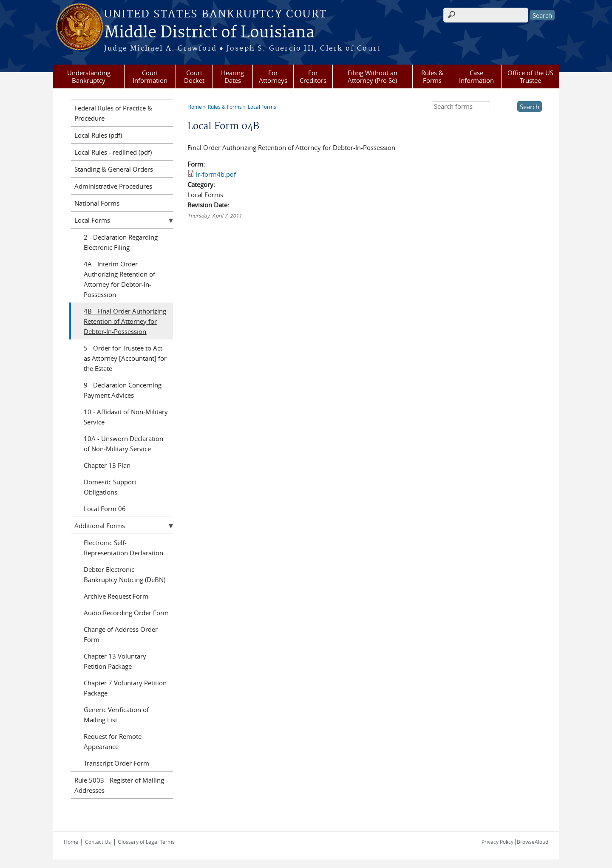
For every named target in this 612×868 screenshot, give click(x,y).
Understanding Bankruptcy (89, 76)
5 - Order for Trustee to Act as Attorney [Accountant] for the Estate (125, 358)
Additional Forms (100, 526)
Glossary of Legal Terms (146, 842)
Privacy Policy (497, 842)
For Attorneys (273, 76)
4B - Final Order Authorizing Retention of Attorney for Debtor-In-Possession (125, 321)
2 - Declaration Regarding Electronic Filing (121, 242)
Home (195, 107)
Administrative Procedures (113, 186)
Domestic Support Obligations (110, 487)
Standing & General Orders (114, 169)
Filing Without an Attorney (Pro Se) (373, 76)
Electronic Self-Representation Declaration (123, 548)
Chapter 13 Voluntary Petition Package (115, 661)
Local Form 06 (105, 509)
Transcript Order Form (116, 763)
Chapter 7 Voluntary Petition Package (125, 688)
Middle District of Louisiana (209, 33)
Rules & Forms (432, 76)
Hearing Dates (232, 76)
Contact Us (98, 842)
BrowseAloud (533, 842)
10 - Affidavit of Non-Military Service (126, 417)
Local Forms (262, 107)
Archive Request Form (116, 596)
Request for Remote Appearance (113, 741)
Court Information (150, 76)
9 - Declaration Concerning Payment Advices (123, 390)
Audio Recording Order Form (126, 613)
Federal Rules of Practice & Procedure (113, 113)
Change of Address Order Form (121, 634)
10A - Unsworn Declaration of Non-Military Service (123, 444)
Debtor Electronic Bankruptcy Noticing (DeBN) (125, 574)
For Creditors (313, 76)
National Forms (97, 203)
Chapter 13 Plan (107, 465)
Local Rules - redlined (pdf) (113, 152)
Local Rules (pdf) (98, 135)
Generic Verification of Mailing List (116, 715)
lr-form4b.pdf (216, 174)
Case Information (476, 76)
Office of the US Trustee (530, 76)
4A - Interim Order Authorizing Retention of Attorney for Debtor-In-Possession (119, 279)
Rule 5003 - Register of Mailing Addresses (119, 785)
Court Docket (194, 76)
